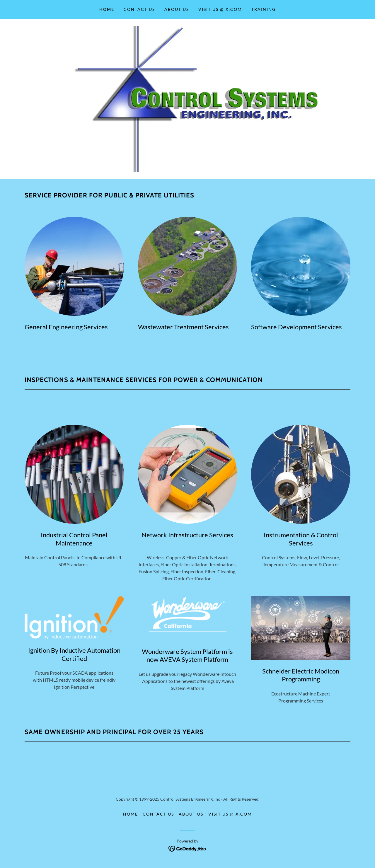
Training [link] (264, 9)
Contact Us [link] (139, 9)
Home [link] (107, 9)
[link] (188, 848)
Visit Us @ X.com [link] (220, 9)
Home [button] (131, 814)
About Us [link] (177, 9)
